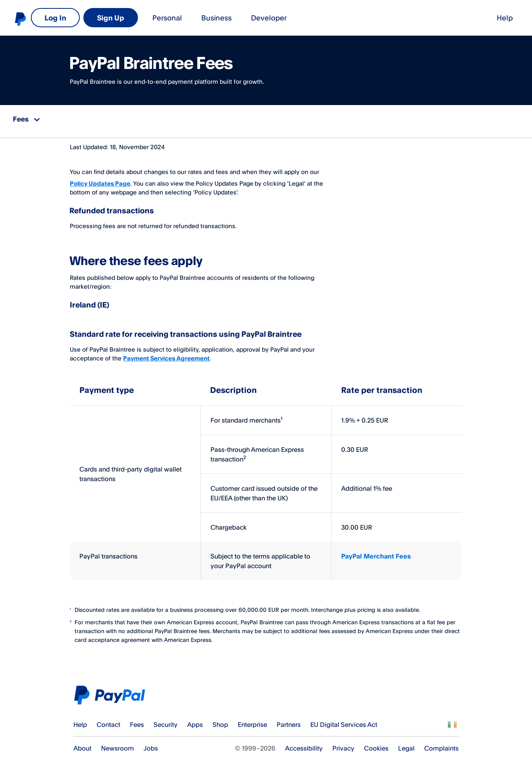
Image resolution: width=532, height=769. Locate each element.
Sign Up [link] (492, 18)
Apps (195, 720)
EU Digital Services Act (344, 720)
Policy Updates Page (100, 179)
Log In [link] (437, 18)
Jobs (151, 744)
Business (111, 18)
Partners (289, 720)
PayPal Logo (112, 691)
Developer (158, 18)
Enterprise (252, 720)
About (82, 744)
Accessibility (304, 744)
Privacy (343, 744)
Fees (137, 720)
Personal (61, 18)
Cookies (376, 744)
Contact (108, 720)
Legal (406, 744)
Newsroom (117, 744)
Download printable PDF (462, 119)
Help (394, 18)
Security (166, 720)
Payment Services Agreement (166, 354)
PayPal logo (20, 18)
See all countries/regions (452, 720)
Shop (220, 720)
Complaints (441, 744)
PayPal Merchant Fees (376, 552)
